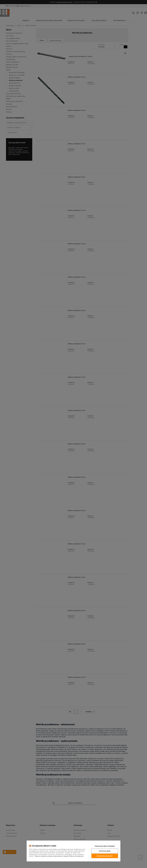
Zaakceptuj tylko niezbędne (105, 846)
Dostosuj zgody (105, 851)
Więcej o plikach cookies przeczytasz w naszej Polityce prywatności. (59, 856)
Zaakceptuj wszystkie (105, 856)
